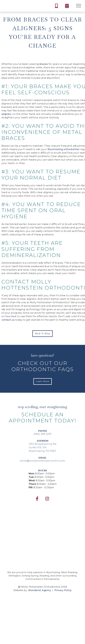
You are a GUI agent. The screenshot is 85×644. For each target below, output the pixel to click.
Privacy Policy (63, 590)
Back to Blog (42, 334)
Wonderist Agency (40, 590)
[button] (78, 6)
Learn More (43, 381)
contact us (8, 320)
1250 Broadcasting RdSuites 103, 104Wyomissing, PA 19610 (42, 447)
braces (44, 64)
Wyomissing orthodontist (63, 149)
